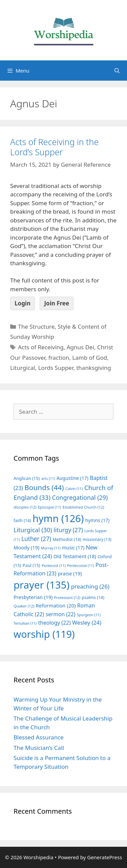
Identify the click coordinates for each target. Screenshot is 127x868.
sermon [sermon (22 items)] (61, 614)
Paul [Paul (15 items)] (31, 565)
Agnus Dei (80, 347)
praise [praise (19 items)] (70, 573)
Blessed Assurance (39, 737)
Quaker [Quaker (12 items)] (24, 606)
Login (23, 303)
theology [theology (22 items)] (55, 623)
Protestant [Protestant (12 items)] (67, 598)
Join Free (57, 303)
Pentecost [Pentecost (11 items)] (54, 566)
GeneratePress (104, 857)
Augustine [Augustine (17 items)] (72, 478)
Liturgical (23, 368)
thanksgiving (94, 368)
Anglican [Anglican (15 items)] (27, 478)
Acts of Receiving (41, 347)
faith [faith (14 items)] (22, 521)
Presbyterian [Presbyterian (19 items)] (33, 597)
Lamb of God (90, 358)
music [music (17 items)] (73, 548)
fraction (59, 358)
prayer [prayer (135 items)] (41, 585)
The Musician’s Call (39, 748)
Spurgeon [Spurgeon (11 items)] (89, 615)
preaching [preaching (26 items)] (90, 586)
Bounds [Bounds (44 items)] (44, 487)
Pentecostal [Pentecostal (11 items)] (81, 566)
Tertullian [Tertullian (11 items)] (25, 623)
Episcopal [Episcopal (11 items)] (50, 507)
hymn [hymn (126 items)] (58, 518)
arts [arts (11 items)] (48, 479)
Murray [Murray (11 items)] (51, 548)
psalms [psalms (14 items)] (93, 598)
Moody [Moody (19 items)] (26, 547)
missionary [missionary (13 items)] (97, 539)
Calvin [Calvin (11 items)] (74, 489)
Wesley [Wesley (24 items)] (87, 623)
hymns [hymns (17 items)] (98, 520)
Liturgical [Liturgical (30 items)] (33, 530)
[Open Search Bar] (117, 71)
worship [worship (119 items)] (44, 634)
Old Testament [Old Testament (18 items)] (75, 556)
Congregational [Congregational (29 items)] (80, 497)
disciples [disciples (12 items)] (25, 507)
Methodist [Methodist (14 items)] (67, 539)
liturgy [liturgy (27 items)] (68, 530)
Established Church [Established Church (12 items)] (83, 507)
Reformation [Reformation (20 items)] (56, 605)
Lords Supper (56, 368)
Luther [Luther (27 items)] (36, 539)
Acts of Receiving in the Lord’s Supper (54, 147)
